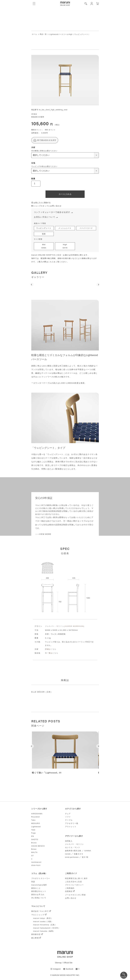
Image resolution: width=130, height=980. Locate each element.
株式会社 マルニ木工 (40, 911)
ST (33, 856)
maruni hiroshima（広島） (45, 925)
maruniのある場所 (39, 885)
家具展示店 (36, 935)
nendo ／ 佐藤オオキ (74, 854)
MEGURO (36, 824)
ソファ (68, 817)
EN (33, 836)
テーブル (69, 820)
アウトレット (71, 827)
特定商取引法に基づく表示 (76, 879)
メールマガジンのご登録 (75, 895)
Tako (33, 820)
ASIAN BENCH (38, 846)
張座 (44, 234)
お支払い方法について (45, 217)
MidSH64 (44, 246)
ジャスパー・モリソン (74, 844)
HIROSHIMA (37, 814)
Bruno (34, 843)
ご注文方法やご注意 (74, 882)
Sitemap (58, 963)
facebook (70, 969)
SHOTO (35, 840)
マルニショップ (38, 915)
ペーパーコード (86, 228)
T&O (33, 830)
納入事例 (35, 938)
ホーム (35, 34)
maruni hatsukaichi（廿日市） (47, 928)
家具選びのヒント (39, 892)
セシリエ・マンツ (73, 848)
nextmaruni (36, 862)
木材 (33, 147)
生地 (33, 163)
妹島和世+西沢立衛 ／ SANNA (78, 851)
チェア (68, 814)
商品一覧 (43, 34)
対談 (33, 882)
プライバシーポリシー (74, 885)
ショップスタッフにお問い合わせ (46, 206)
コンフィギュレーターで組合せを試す (52, 212)
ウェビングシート (44, 228)
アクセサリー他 (72, 824)
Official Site (68, 963)
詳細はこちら (51, 649)
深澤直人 (69, 841)
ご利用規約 (70, 888)
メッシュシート (65, 228)
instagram (57, 969)
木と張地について (39, 898)
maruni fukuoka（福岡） (44, 931)
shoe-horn (36, 866)
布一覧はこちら (52, 653)
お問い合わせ (71, 898)
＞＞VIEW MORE (43, 534)
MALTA (34, 853)
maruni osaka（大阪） (43, 922)
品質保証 (69, 892)
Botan (34, 849)
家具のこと (36, 888)
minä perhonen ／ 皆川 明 (77, 857)
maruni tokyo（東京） (43, 918)
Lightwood (36, 827)
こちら (51, 262)
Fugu (34, 833)
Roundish (36, 817)
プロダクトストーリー (41, 879)
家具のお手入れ (38, 895)
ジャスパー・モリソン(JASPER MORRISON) (65, 626)
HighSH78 (65, 246)
